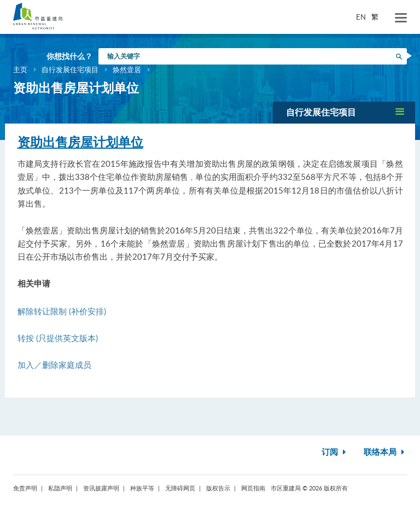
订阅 (335, 452)
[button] (344, 112)
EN (361, 17)
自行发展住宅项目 (70, 69)
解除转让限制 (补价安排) (62, 311)
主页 (20, 69)
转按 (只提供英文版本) (58, 338)
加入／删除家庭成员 (54, 365)
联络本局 (385, 452)
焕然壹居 (127, 69)
